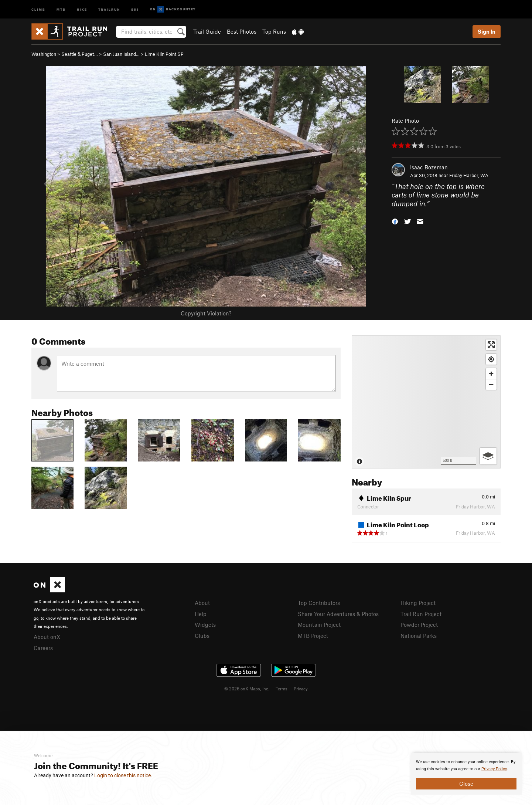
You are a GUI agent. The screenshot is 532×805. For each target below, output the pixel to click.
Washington (44, 54)
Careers (43, 648)
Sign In (487, 31)
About (202, 603)
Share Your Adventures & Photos (338, 614)
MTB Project (313, 636)
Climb (38, 9)
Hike (82, 9)
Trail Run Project (421, 614)
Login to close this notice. (123, 775)
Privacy (301, 689)
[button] (395, 221)
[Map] (426, 402)
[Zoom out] (491, 384)
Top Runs (274, 31)
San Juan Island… (121, 54)
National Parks (419, 636)
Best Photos (242, 31)
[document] (466, 774)
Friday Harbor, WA (469, 175)
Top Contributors (319, 603)
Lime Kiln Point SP (164, 54)
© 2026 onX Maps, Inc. (247, 689)
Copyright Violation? (206, 313)
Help (201, 614)
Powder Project (419, 625)
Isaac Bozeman (429, 167)
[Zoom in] (491, 374)
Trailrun (109, 9)
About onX (47, 637)
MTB (61, 9)
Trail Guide (207, 31)
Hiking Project (418, 603)
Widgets (205, 625)
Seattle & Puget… (80, 54)
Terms (282, 689)
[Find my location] (491, 359)
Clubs (202, 636)
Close (466, 784)
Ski (135, 9)
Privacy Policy (494, 769)
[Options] (488, 456)
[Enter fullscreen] (491, 345)
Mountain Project (319, 625)
